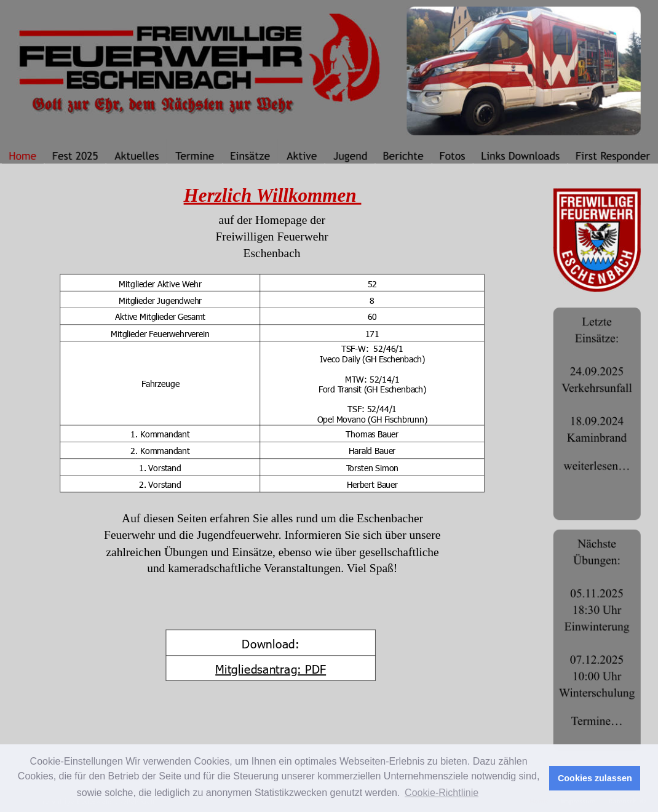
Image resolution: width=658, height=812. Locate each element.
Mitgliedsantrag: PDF (271, 668)
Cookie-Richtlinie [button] (442, 793)
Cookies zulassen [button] (595, 778)
